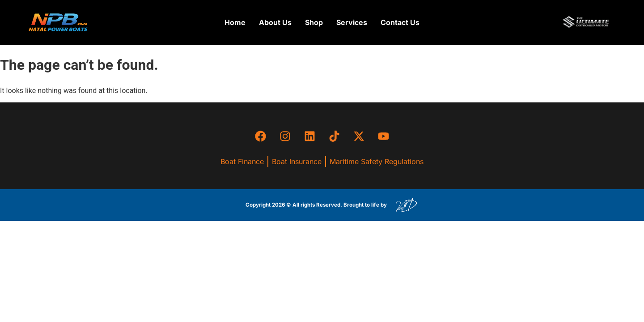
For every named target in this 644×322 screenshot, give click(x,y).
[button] (314, 22)
